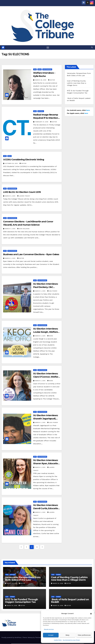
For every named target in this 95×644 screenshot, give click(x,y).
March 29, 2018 (41, 80)
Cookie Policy (58, 640)
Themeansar (39, 638)
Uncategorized (47, 69)
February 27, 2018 (42, 122)
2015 (5, 156)
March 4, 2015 (10, 229)
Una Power (52, 291)
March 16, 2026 (58, 584)
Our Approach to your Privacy (71, 640)
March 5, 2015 (10, 196)
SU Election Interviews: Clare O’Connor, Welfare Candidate (46, 377)
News (40, 69)
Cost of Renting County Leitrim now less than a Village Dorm (76, 83)
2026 (7, 575)
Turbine (58, 575)
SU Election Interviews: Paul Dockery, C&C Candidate (46, 287)
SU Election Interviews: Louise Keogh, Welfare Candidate (46, 332)
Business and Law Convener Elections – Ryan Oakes (31, 254)
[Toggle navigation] (48, 48)
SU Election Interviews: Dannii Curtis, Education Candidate (46, 508)
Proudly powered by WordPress (12, 638)
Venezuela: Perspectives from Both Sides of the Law (23, 579)
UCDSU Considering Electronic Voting (24, 160)
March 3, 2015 (41, 291)
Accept (51, 635)
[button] (91, 613)
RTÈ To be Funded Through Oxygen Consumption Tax (21, 601)
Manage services (49, 629)
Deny (67, 635)
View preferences (84, 635)
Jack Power (53, 423)
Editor (51, 80)
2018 (35, 69)
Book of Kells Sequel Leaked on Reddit (70, 601)
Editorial (41, 111)
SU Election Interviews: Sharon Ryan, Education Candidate (46, 464)
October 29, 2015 (12, 164)
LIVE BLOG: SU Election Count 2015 (22, 192)
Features (13, 575)
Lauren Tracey (24, 196)
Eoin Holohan (23, 229)
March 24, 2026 (12, 584)
